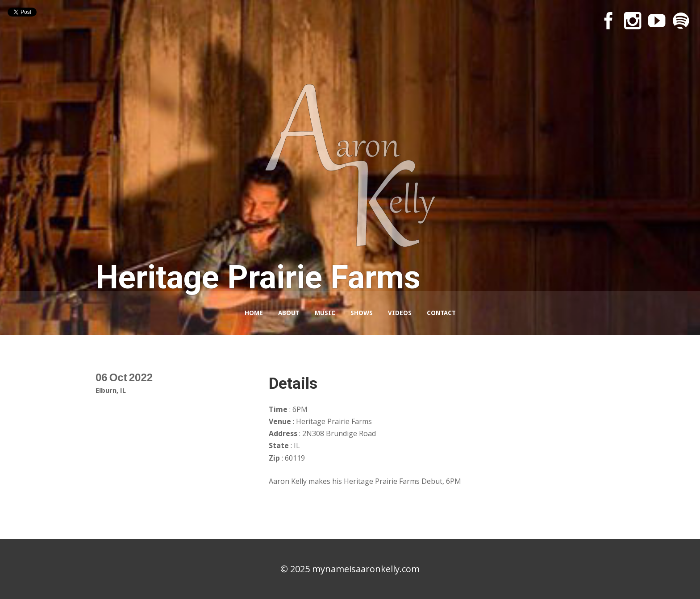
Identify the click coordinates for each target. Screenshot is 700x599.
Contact (441, 313)
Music (325, 313)
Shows (362, 313)
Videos (400, 313)
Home (254, 313)
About (289, 313)
